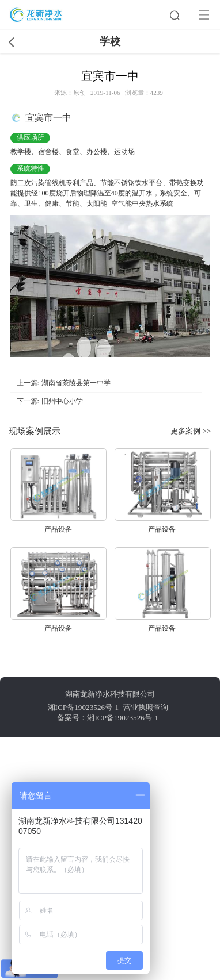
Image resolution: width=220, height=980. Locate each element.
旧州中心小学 (62, 401)
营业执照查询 (146, 707)
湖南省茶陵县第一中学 (76, 383)
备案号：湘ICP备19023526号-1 (108, 718)
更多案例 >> (191, 431)
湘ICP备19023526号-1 (84, 707)
